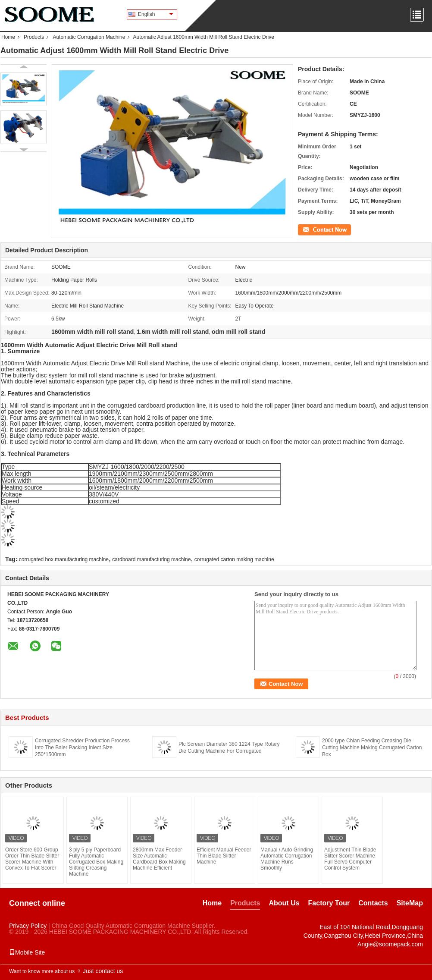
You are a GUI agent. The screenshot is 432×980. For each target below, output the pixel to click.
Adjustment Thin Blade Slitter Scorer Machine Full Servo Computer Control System (350, 859)
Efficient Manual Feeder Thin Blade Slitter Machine (224, 856)
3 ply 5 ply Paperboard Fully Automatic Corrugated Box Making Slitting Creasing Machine (96, 862)
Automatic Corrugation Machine (89, 37)
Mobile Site (27, 952)
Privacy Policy (28, 926)
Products (34, 37)
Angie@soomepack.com (390, 944)
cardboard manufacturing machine (151, 559)
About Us (284, 903)
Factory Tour (329, 903)
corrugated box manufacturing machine (64, 559)
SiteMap (410, 903)
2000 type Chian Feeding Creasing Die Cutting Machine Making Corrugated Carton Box (372, 748)
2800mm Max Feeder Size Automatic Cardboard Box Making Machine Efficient (159, 859)
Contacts (373, 903)
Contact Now (313, 229)
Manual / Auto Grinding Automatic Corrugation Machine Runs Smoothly (287, 859)
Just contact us (103, 971)
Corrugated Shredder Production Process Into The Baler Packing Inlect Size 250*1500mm (82, 748)
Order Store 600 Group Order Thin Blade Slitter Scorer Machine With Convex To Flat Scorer (32, 859)
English (156, 14)
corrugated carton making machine (234, 559)
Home (8, 37)
